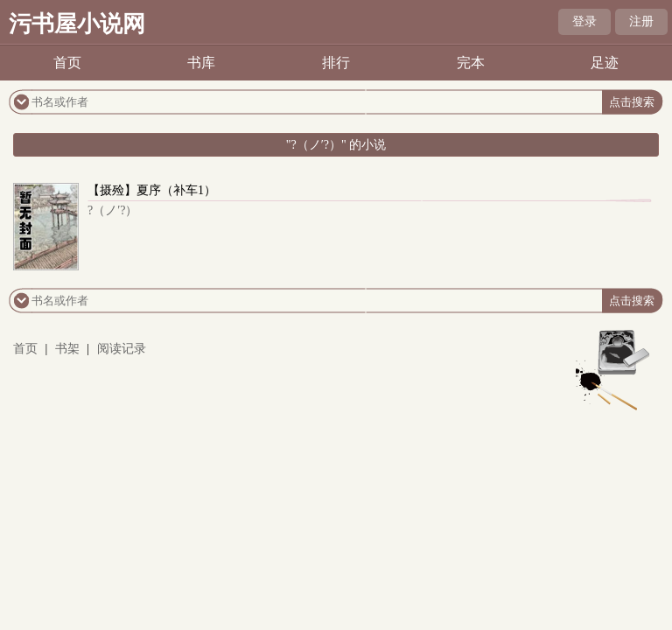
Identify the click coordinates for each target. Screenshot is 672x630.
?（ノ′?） (113, 210)
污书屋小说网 (77, 24)
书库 (201, 63)
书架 (67, 349)
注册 (641, 21)
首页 (67, 63)
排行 (336, 63)
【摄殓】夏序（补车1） (152, 190)
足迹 (605, 63)
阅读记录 (122, 349)
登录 (584, 21)
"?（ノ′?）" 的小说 (336, 145)
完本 (471, 63)
